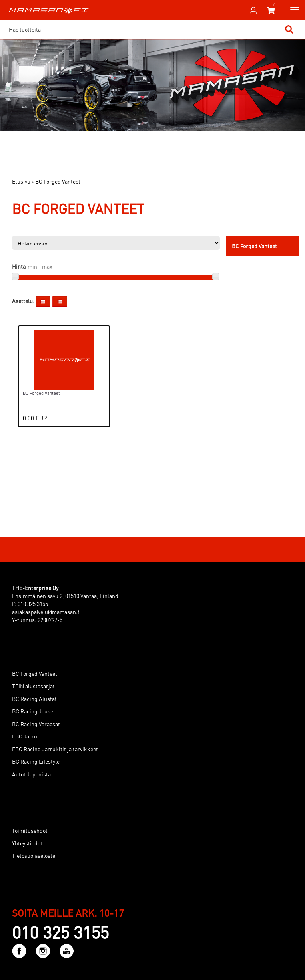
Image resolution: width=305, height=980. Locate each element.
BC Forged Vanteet (35, 673)
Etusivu (21, 181)
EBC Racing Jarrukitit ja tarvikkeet (55, 749)
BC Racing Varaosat (36, 724)
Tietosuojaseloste (34, 855)
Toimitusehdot (30, 830)
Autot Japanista (31, 774)
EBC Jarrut (26, 736)
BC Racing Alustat (34, 699)
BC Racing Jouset (34, 711)
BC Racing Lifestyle (36, 761)
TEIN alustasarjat (33, 686)
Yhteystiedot (27, 843)
